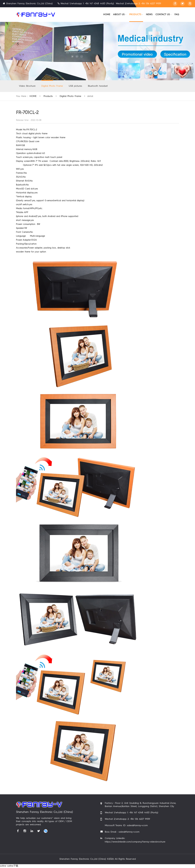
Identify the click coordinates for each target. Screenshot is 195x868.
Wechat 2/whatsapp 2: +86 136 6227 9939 (127, 819)
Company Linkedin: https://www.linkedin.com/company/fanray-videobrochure (135, 840)
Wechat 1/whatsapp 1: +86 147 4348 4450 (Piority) (131, 813)
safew (3, 866)
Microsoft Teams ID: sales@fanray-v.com (126, 826)
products (48, 96)
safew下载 (13, 866)
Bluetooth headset (98, 86)
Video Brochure (27, 86)
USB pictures (75, 86)
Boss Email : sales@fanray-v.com (122, 832)
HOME (33, 96)
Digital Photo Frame (52, 86)
